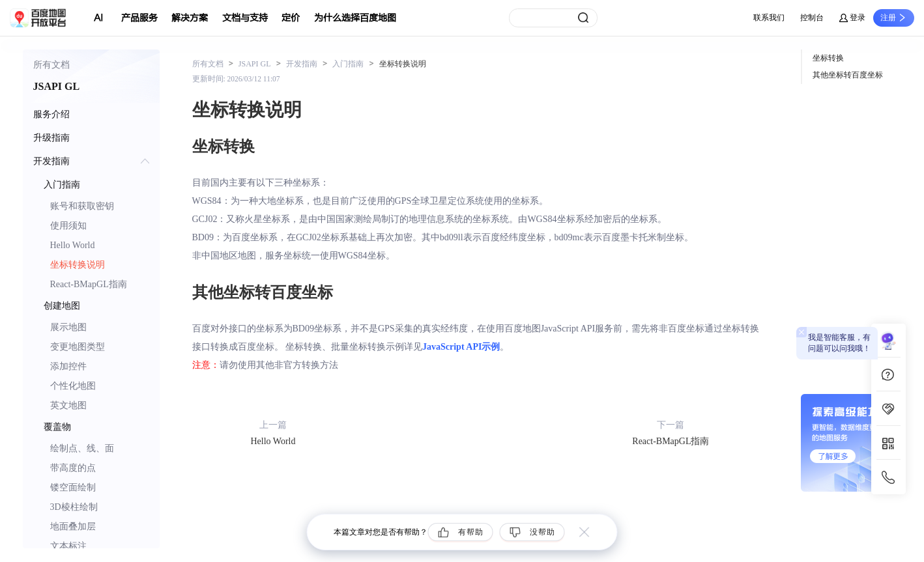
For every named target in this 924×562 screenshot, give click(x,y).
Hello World (73, 245)
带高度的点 (73, 468)
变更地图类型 (78, 347)
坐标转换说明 (78, 265)
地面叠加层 (73, 527)
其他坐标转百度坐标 (848, 75)
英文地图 (68, 405)
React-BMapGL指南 (89, 284)
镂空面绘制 (73, 487)
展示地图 (68, 327)
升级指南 (51, 138)
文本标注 (68, 546)
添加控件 (68, 366)
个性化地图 (73, 386)
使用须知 (68, 226)
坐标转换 (828, 58)
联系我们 (769, 18)
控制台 (812, 18)
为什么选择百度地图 (355, 18)
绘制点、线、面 (82, 448)
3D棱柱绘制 (74, 507)
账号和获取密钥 (82, 206)
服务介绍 (51, 114)
